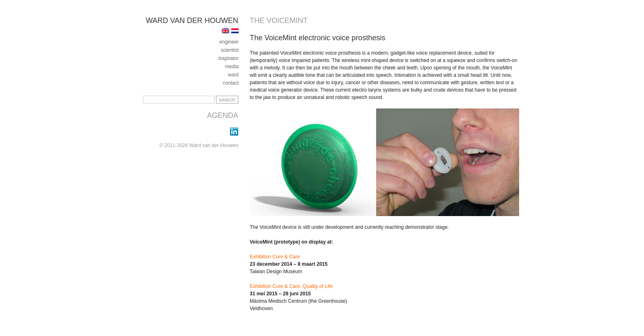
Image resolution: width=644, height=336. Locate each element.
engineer (229, 42)
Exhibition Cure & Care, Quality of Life (291, 286)
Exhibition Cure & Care (275, 257)
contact (231, 83)
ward (233, 75)
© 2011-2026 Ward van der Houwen (199, 145)
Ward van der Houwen (192, 21)
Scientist (230, 50)
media (232, 67)
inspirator (229, 58)
